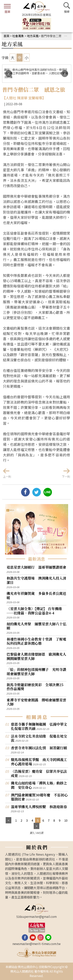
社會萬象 (18, 36)
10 (66, 820)
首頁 (6, 36)
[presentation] (9, 74)
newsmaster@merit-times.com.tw (36, 944)
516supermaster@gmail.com (36, 916)
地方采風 (33, 36)
